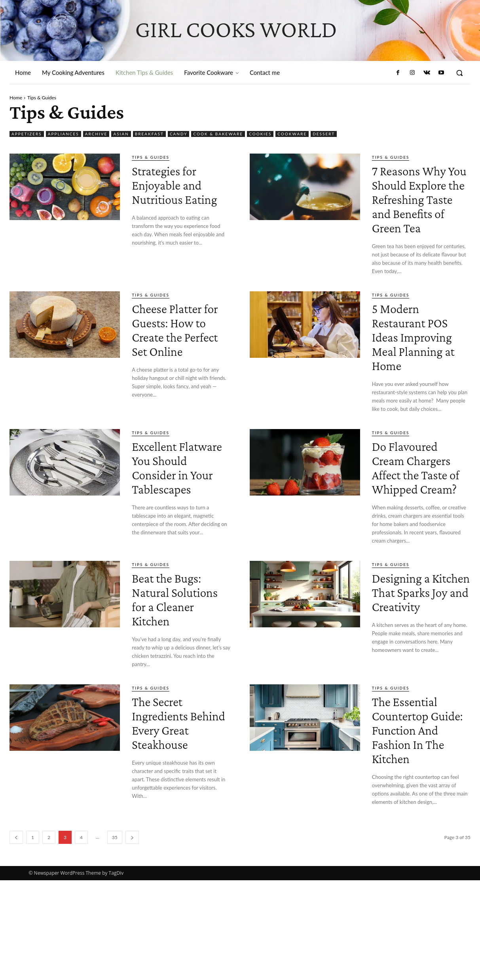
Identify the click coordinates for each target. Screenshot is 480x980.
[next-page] (132, 937)
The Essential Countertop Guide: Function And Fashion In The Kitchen (418, 822)
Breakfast (149, 134)
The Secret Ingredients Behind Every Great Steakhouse (173, 815)
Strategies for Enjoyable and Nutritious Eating (176, 191)
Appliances (64, 134)
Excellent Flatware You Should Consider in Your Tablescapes (172, 524)
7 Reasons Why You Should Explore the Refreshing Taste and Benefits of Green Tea (419, 213)
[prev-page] (16, 937)
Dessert (324, 134)
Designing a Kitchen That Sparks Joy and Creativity (417, 670)
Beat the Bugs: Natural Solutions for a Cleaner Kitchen (176, 677)
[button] (459, 73)
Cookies (260, 134)
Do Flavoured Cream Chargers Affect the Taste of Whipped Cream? (419, 524)
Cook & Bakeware (218, 134)
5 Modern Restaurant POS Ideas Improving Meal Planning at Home (420, 372)
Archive (96, 134)
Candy (179, 134)
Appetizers (27, 134)
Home (16, 98)
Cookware (292, 134)
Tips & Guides (151, 157)
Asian (121, 134)
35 (115, 937)
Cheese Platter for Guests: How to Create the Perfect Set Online (176, 365)
